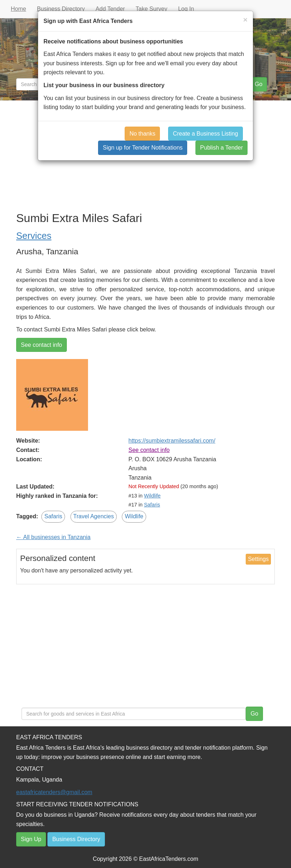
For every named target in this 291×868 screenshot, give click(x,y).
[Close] (245, 20)
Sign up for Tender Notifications (143, 148)
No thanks (142, 134)
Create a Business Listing (205, 134)
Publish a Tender (221, 148)
